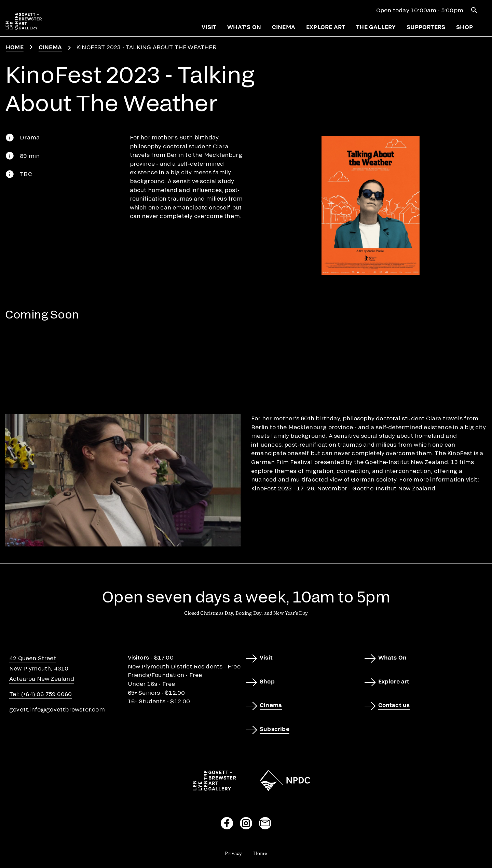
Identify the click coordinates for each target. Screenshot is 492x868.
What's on (244, 27)
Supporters (426, 27)
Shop (464, 27)
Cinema (284, 27)
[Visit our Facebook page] (227, 823)
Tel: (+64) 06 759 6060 (40, 694)
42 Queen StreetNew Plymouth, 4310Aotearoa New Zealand (42, 668)
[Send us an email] (265, 823)
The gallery (376, 27)
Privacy (233, 853)
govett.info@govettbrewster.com (57, 709)
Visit (209, 27)
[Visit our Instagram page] (246, 823)
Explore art (326, 27)
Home (15, 47)
